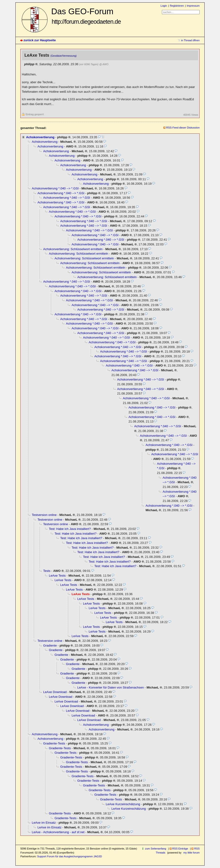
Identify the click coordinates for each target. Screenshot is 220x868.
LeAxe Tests (57, 576)
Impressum (193, 6)
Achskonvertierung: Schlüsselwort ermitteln (73, 249)
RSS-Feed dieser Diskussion (183, 128)
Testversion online (44, 515)
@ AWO (104, 64)
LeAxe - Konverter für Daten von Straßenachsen (111, 687)
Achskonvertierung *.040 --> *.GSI (55, 188)
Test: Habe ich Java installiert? (70, 529)
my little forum (191, 853)
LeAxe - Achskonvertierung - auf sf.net (58, 832)
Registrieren (177, 6)
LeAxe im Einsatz (44, 823)
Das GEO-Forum (86, 16)
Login (164, 6)
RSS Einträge (180, 849)
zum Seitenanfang (156, 849)
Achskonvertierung (40, 137)
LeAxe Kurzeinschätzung (123, 804)
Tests (47, 571)
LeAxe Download (55, 692)
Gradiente (50, 645)
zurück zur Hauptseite (40, 40)
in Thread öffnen (190, 40)
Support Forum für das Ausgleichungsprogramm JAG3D (69, 856)
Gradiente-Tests (54, 743)
